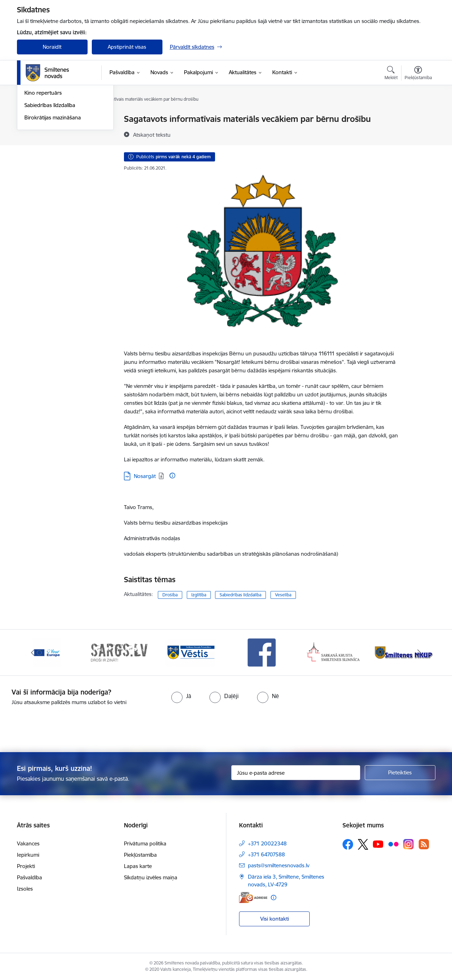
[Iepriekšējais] (33, 653)
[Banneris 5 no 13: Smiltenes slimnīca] (334, 652)
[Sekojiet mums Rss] (424, 844)
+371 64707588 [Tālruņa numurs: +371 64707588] (266, 854)
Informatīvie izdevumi (50, 144)
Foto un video (41, 156)
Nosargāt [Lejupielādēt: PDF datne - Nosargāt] (145, 476)
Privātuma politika (145, 843)
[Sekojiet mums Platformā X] (363, 844)
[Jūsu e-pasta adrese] (296, 773)
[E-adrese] (253, 898)
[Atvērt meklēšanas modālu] (391, 74)
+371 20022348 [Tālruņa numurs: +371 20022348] (267, 843)
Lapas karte (138, 866)
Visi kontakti (275, 919)
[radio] (181, 696)
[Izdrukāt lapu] (418, 116)
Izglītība (199, 595)
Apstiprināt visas (127, 47)
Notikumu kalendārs (48, 119)
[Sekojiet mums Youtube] (378, 844)
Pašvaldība (29, 877)
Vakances (28, 843)
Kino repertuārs (43, 168)
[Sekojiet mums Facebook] (348, 844)
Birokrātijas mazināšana (53, 193)
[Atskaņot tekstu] (152, 135)
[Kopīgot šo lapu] (418, 134)
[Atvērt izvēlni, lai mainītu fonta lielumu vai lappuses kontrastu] (418, 74)
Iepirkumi (28, 855)
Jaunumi (34, 132)
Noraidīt (52, 47)
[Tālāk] (419, 653)
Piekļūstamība (140, 855)
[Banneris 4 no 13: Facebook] (262, 652)
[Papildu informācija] (172, 476)
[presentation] (239, 726)
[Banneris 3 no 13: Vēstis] (190, 652)
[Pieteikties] (400, 773)
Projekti (26, 866)
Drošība (170, 595)
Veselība (283, 595)
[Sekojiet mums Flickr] (393, 844)
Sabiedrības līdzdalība (50, 181)
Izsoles (25, 889)
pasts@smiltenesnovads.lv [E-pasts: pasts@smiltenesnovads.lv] (279, 865)
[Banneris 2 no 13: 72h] (119, 652)
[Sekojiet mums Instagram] (409, 844)
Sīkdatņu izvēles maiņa (151, 877)
